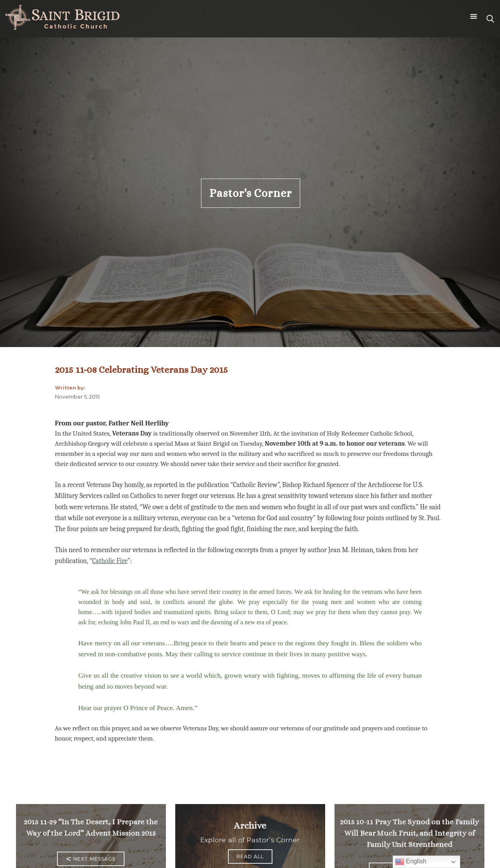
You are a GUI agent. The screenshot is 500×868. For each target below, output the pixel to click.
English (411, 862)
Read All (250, 856)
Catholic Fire (110, 561)
